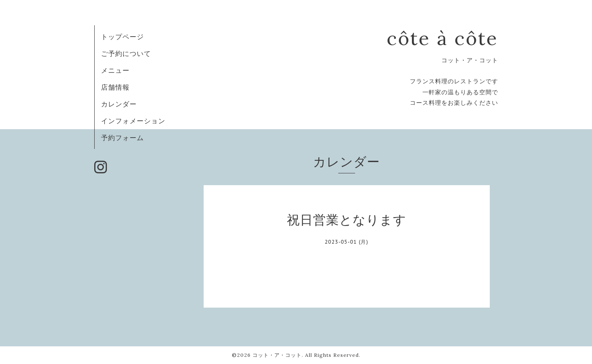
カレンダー (119, 104)
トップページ (122, 37)
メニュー (115, 70)
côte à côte (442, 38)
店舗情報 (115, 87)
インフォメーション (133, 121)
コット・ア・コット (277, 355)
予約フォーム (122, 138)
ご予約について (126, 53)
